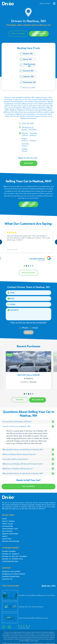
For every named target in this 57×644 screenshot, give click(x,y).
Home (4, 519)
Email (34, 328)
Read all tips (49, 586)
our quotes (7, 526)
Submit (28, 332)
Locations (7, 539)
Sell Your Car (39, 34)
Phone (24, 328)
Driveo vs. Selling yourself (15, 556)
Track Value (8, 524)
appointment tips (10, 529)
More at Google (12, 249)
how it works (18, 34)
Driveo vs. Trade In (11, 554)
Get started (29, 163)
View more (20, 400)
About (5, 536)
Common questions (11, 577)
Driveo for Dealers (11, 541)
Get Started (29, 486)
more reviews (28, 273)
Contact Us (7, 579)
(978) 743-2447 (28, 124)
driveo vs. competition (13, 559)
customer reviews (10, 561)
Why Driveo (7, 531)
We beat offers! (9, 551)
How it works (8, 521)
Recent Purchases (10, 534)
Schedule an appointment (14, 574)
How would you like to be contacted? (28, 323)
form (21, 433)
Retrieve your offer (11, 572)
